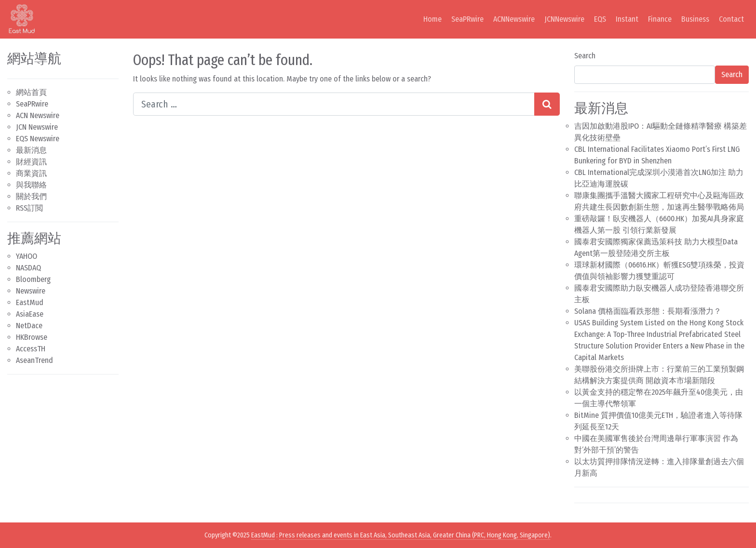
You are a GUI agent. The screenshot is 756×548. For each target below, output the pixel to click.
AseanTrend (34, 360)
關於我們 (31, 196)
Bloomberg (33, 279)
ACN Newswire (38, 115)
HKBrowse (32, 337)
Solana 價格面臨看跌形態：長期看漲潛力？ (648, 311)
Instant (627, 19)
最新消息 (31, 150)
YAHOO (27, 256)
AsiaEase (30, 314)
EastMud (30, 302)
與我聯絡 (31, 185)
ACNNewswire (514, 19)
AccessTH (31, 349)
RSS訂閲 (29, 208)
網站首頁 (31, 92)
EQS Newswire (38, 139)
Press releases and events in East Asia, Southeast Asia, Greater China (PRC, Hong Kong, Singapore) (415, 535)
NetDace (29, 326)
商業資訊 (31, 173)
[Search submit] (547, 104)
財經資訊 (31, 162)
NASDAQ (28, 268)
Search (585, 56)
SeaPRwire (467, 19)
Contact (731, 19)
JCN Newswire (37, 127)
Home (432, 19)
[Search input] (334, 104)
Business (695, 19)
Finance (660, 19)
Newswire (31, 291)
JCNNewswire (564, 19)
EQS (600, 19)
